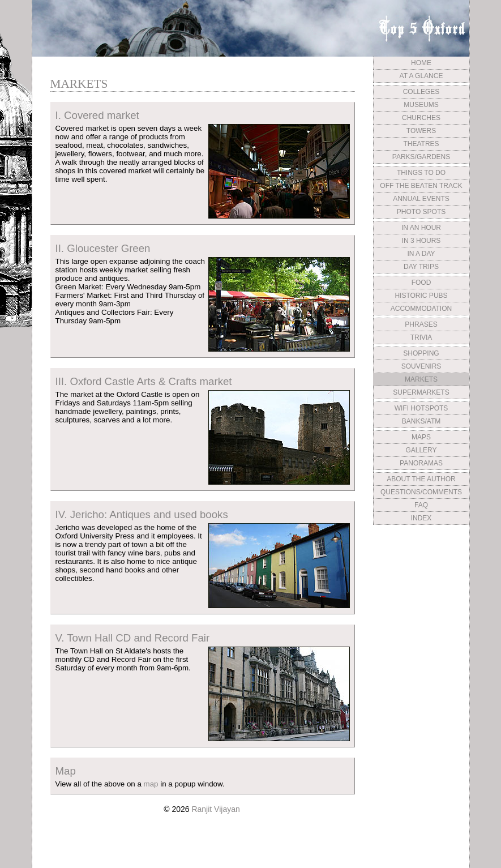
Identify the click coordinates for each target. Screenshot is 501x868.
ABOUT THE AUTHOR (421, 479)
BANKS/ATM (421, 421)
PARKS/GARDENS (421, 157)
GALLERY (421, 450)
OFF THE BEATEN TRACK (421, 186)
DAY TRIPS (421, 267)
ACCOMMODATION (421, 309)
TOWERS (421, 131)
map (151, 784)
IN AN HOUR (421, 228)
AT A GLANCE (421, 76)
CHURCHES (421, 118)
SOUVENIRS (421, 366)
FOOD (421, 283)
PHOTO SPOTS (421, 212)
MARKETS (421, 379)
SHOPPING (421, 353)
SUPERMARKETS (421, 392)
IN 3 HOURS (421, 241)
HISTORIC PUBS (421, 296)
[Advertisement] (421, 613)
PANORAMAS (421, 463)
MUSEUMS (421, 105)
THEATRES (421, 144)
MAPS (421, 437)
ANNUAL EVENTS (421, 199)
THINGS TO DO (421, 173)
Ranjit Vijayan (215, 809)
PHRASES (421, 324)
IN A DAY (421, 254)
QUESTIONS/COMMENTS (421, 492)
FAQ (421, 505)
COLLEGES (421, 92)
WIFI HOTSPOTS (421, 408)
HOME (421, 63)
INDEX (421, 518)
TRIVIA (421, 337)
